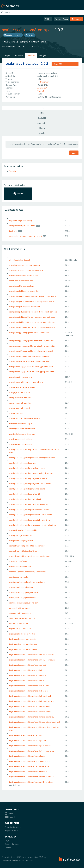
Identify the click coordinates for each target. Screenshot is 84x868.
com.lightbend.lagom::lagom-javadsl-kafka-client (30, 483)
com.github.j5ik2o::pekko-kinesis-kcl (24, 307)
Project (7, 56)
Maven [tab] (42, 128)
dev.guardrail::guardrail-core (21, 613)
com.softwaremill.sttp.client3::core (24, 551)
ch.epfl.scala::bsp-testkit (20, 260)
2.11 (37, 47)
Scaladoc (13, 171)
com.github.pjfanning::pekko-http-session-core (29, 333)
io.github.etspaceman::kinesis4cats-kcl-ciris (28, 675)
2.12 (31, 47)
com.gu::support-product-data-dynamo (26, 418)
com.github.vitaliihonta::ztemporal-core (26, 382)
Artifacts (19, 56)
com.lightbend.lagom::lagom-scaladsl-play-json (29, 520)
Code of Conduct (12, 844)
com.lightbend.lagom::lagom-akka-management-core (32, 458)
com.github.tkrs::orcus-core (21, 377)
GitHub (30, 35)
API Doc (48, 19)
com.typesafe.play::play (19, 577)
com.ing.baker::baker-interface (22, 429)
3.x (19, 47)
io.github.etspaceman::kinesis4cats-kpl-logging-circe (32, 751)
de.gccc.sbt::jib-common (19, 608)
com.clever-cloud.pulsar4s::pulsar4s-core (26, 270)
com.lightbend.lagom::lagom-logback (25, 499)
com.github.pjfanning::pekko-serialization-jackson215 (32, 341)
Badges (42, 56)
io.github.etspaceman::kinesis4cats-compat (28, 665)
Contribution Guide (13, 827)
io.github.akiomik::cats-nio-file (22, 634)
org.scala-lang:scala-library (21, 221)
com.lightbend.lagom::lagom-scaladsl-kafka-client (31, 515)
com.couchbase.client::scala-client (24, 275)
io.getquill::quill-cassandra (20, 629)
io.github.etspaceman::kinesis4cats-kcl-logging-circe (31, 701)
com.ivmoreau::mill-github (20, 439)
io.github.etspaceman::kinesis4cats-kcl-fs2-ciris (29, 686)
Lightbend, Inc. (55, 97)
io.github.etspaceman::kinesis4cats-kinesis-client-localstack (35, 722)
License (8, 847)
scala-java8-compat (34, 30)
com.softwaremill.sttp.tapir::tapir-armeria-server (30, 556)
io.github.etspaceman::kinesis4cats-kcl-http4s (29, 691)
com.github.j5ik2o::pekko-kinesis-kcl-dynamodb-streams (33, 312)
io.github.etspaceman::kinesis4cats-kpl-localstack (30, 746)
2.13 (25, 47)
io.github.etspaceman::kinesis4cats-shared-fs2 (29, 772)
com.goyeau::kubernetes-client (22, 387)
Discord (10, 817)
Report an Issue (11, 830)
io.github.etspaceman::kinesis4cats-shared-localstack (32, 777)
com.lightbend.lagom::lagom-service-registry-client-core (33, 525)
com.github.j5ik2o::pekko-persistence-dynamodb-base (32, 317)
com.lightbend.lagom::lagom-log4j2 (24, 494)
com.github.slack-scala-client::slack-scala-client (29, 361)
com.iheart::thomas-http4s (21, 424)
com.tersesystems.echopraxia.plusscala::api (27, 572)
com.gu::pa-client (16, 413)
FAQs (7, 841)
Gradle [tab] (42, 133)
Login (76, 19)
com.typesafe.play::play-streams (23, 598)
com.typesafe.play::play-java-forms (24, 592)
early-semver (43, 82)
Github (9, 814)
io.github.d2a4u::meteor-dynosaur (23, 644)
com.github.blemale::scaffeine (22, 286)
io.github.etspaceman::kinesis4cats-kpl (26, 735)
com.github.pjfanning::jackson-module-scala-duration (32, 327)
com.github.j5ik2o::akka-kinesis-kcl (24, 291)
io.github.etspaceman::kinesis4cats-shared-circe (29, 761)
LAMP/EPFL (42, 97)
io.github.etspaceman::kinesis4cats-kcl (25, 670)
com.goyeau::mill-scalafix (20, 392)
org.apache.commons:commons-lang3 (25, 236)
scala (7, 30)
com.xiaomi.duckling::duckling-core (24, 603)
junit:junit (13, 231)
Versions (31, 56)
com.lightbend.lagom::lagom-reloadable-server (29, 509)
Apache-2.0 (42, 88)
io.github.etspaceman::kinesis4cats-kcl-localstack (30, 696)
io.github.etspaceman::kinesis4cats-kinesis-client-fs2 (32, 717)
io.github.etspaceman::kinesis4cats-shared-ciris (29, 766)
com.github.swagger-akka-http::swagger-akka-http (31, 367)
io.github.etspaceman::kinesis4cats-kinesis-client (30, 712)
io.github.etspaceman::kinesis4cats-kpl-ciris (28, 740)
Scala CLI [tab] (42, 118)
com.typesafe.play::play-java (21, 587)
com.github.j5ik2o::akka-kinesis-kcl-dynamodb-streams (33, 296)
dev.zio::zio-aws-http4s (19, 624)
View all (41, 91)
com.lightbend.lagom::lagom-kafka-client (27, 489)
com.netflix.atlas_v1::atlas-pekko (23, 530)
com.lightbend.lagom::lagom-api (23, 463)
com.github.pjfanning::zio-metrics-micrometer (29, 356)
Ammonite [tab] (42, 123)
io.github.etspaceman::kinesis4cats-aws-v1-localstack (32, 655)
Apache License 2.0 (13, 35)
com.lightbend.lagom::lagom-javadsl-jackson (28, 478)
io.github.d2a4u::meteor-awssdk (23, 639)
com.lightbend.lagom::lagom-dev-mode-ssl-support (31, 473)
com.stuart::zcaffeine (18, 561)
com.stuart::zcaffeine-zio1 (20, 567)
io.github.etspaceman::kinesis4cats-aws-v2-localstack (32, 660)
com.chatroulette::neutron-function (24, 265)
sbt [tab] (42, 108)
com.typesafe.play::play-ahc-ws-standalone (27, 582)
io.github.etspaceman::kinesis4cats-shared (27, 756)
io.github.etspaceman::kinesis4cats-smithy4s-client (31, 782)
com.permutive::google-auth (21, 541)
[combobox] (65, 64)
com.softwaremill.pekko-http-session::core (27, 546)
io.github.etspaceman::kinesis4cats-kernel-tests (30, 706)
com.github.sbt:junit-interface (22, 226)
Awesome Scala (61, 19)
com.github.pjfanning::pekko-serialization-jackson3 (31, 351)
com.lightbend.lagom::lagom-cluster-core (27, 468)
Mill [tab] (42, 113)
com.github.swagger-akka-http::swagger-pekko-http (32, 372)
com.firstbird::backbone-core (21, 281)
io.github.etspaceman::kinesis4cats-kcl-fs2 (27, 681)
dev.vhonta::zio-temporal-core (22, 618)
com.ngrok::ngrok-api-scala (21, 535)
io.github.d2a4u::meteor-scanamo (23, 649)
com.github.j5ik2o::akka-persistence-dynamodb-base (31, 301)
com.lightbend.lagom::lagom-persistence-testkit (30, 504)
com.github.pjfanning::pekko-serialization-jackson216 (32, 346)
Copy (74, 153)
